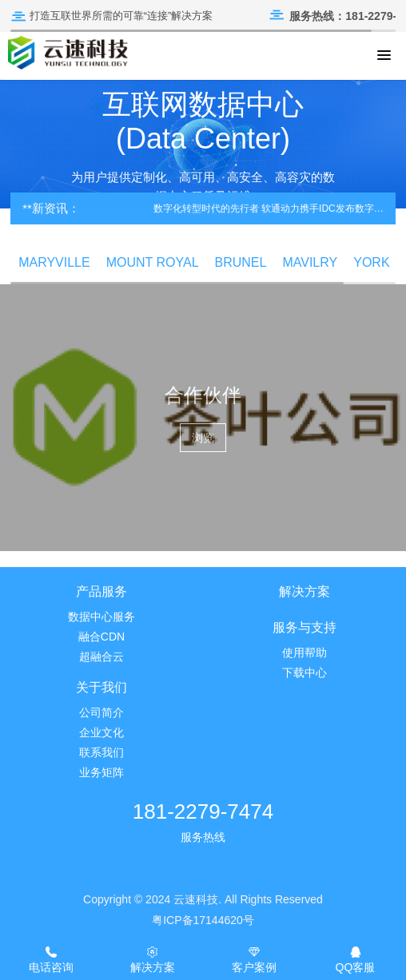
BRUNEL (241, 262)
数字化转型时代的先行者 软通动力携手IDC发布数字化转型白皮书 (271, 208)
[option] (203, 141)
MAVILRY (310, 262)
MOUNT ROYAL (153, 262)
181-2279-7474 (203, 811)
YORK (371, 262)
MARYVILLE (54, 262)
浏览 (203, 438)
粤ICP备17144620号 (203, 920)
